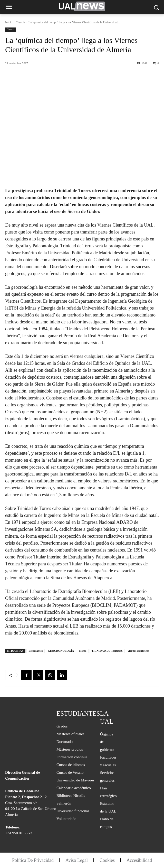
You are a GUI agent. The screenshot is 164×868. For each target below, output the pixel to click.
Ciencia (20, 22)
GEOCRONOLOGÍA (61, 651)
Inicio (9, 22)
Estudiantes (36, 651)
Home (83, 651)
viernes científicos (138, 651)
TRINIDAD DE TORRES (107, 651)
